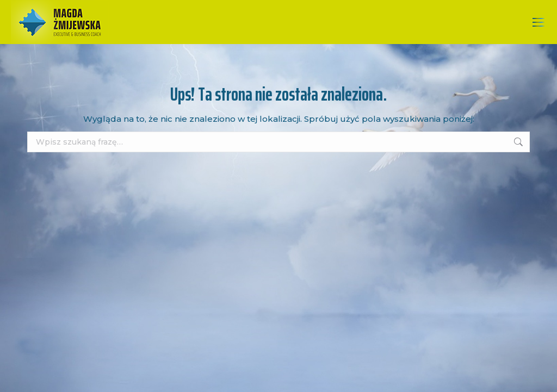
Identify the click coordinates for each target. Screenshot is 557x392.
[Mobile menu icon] (539, 22)
